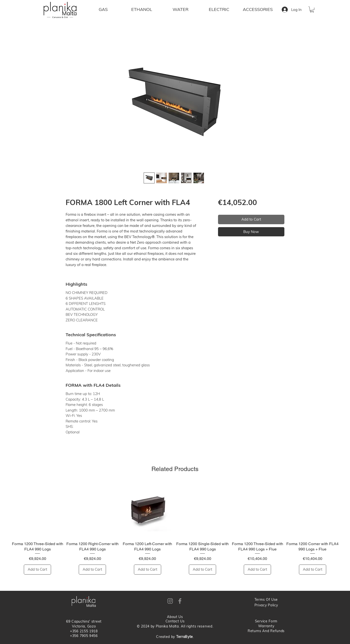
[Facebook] (180, 601)
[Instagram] (170, 601)
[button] (312, 9)
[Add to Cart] (37, 570)
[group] (175, 528)
